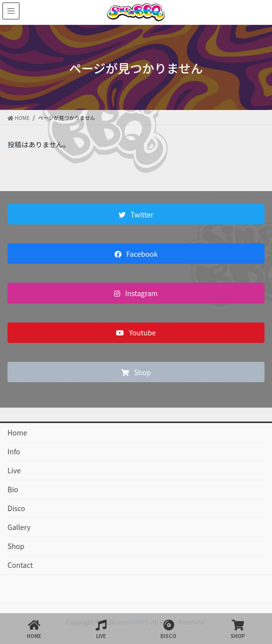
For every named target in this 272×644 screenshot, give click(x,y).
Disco (16, 508)
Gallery (19, 527)
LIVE (101, 629)
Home (17, 432)
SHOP (238, 629)
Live (14, 470)
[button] (136, 214)
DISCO (168, 629)
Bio (13, 489)
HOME (34, 629)
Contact (20, 565)
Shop (16, 546)
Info (14, 451)
